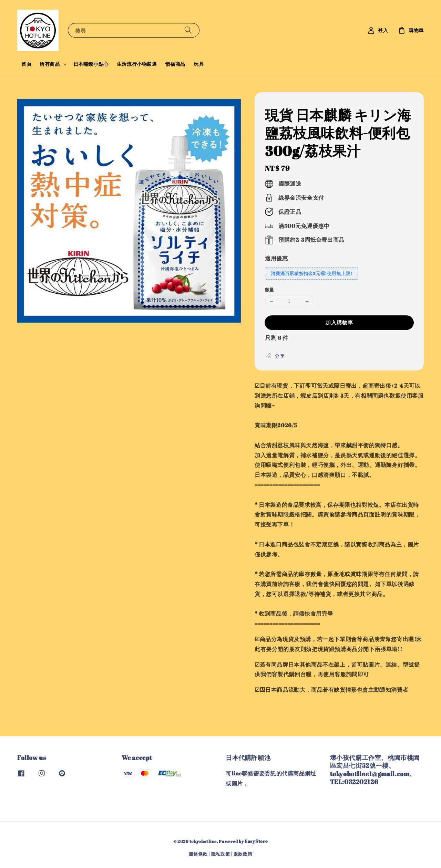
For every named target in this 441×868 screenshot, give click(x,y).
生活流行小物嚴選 (137, 64)
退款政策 (243, 854)
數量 (270, 290)
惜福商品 (175, 64)
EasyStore (256, 841)
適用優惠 (276, 258)
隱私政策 (221, 854)
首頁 (26, 64)
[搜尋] (188, 30)
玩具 (199, 64)
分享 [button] (275, 356)
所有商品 (50, 64)
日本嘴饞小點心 (91, 64)
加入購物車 (339, 322)
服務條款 (198, 854)
